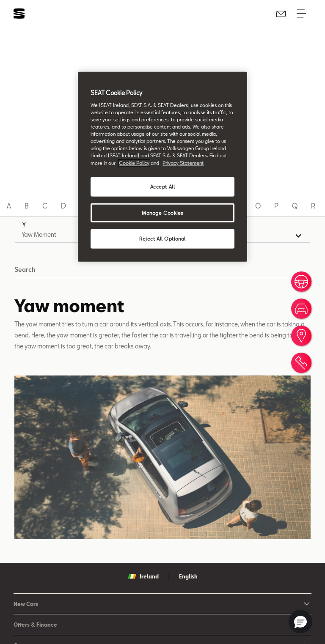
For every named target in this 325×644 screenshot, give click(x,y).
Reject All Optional (162, 239)
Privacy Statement (183, 163)
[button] (300, 622)
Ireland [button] (143, 576)
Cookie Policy (134, 163)
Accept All (163, 186)
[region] (162, 167)
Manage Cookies (162, 212)
